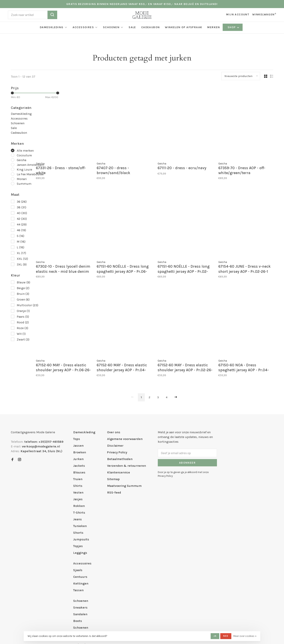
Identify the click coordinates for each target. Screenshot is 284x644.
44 (22, 224)
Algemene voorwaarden (125, 405)
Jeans (78, 485)
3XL (22, 264)
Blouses (79, 438)
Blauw (23, 282)
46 (21, 230)
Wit (21, 334)
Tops (77, 405)
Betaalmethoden (120, 425)
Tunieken (80, 492)
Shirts (78, 452)
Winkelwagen (264, 14)
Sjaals (78, 536)
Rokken (79, 472)
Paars (23, 317)
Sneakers (80, 574)
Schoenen (111, 27)
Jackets (79, 432)
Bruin (23, 294)
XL (21, 253)
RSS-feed (114, 459)
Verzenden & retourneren (127, 432)
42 (22, 219)
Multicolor (28, 305)
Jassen (78, 412)
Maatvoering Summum (124, 452)
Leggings (80, 519)
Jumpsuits (81, 505)
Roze (22, 328)
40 (22, 213)
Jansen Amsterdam (30, 165)
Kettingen (81, 550)
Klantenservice (119, 438)
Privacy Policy (117, 418)
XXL (22, 259)
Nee (226, 636)
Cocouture (24, 155)
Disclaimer (115, 412)
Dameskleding (52, 27)
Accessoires (83, 27)
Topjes (78, 512)
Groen (23, 299)
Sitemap (113, 445)
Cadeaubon (151, 27)
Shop (234, 27)
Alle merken (25, 151)
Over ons (114, 398)
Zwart (23, 339)
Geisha (21, 160)
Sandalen (80, 580)
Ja (215, 636)
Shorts (78, 499)
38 (21, 207)
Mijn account (238, 14)
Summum (24, 184)
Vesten (78, 459)
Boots (78, 587)
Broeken (80, 418)
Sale (132, 27)
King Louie (24, 169)
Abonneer (187, 429)
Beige (23, 288)
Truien (78, 445)
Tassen (78, 556)
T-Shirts (79, 479)
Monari (22, 179)
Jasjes (78, 465)
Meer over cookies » (245, 636)
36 (22, 202)
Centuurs (80, 543)
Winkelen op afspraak (184, 27)
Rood (23, 322)
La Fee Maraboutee (30, 174)
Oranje (23, 311)
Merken (214, 27)
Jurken (78, 425)
